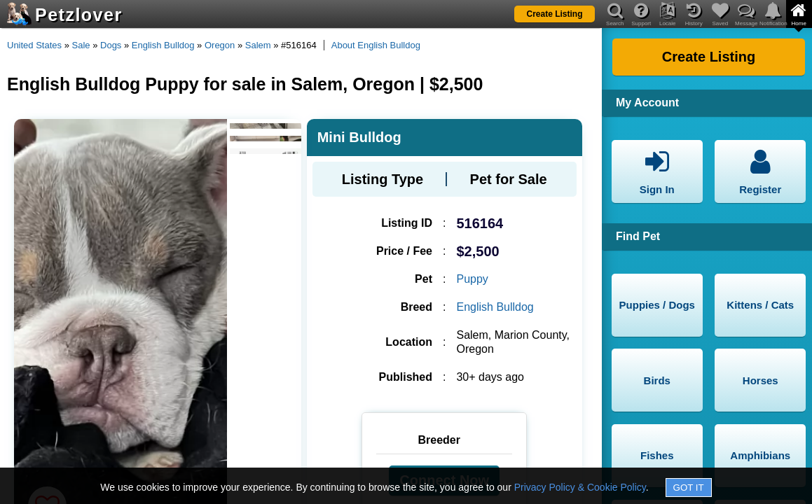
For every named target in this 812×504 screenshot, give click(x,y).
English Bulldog (163, 45)
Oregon (220, 45)
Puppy (472, 279)
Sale (81, 45)
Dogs (111, 45)
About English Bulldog (376, 45)
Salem (258, 45)
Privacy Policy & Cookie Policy (580, 487)
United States (34, 45)
